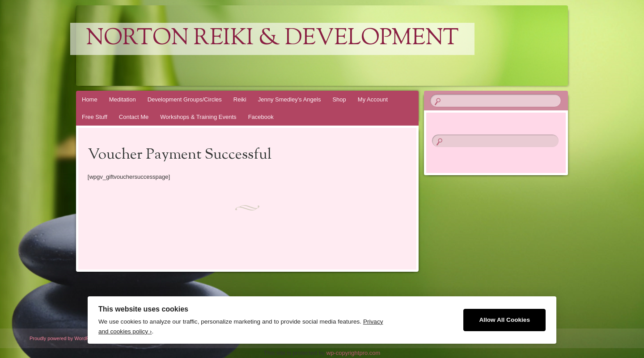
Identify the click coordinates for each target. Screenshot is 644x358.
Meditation (123, 99)
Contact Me (134, 117)
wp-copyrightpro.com (354, 353)
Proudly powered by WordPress (64, 338)
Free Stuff (95, 117)
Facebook (261, 117)
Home (90, 99)
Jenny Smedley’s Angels (290, 99)
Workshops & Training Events (198, 117)
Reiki (240, 99)
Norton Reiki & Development (272, 39)
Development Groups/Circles (185, 99)
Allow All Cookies (504, 320)
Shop (339, 99)
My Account (373, 99)
